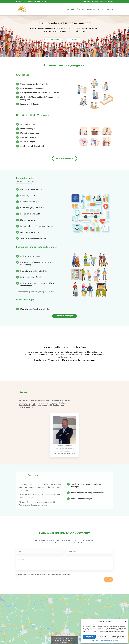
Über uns (80, 10)
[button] (125, 621)
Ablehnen (103, 637)
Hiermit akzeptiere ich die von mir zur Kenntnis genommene (44, 574)
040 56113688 (74, 40)
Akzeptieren (89, 637)
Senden (108, 579)
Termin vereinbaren (53, 40)
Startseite (70, 10)
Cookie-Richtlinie (95, 641)
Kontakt (101, 10)
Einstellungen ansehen (118, 637)
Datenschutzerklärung (64, 574)
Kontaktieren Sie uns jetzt (64, 159)
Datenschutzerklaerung (106, 641)
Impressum (115, 641)
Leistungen (91, 10)
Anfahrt (110, 10)
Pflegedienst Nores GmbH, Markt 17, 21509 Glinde (98, 2)
